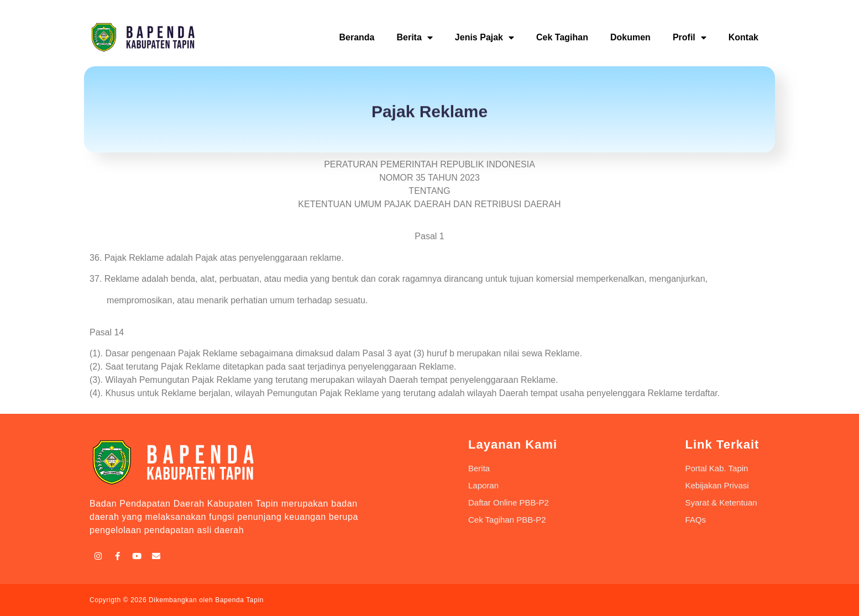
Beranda (357, 37)
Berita (414, 38)
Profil (690, 38)
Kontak (743, 37)
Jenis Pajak (485, 38)
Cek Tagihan (562, 37)
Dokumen (630, 37)
